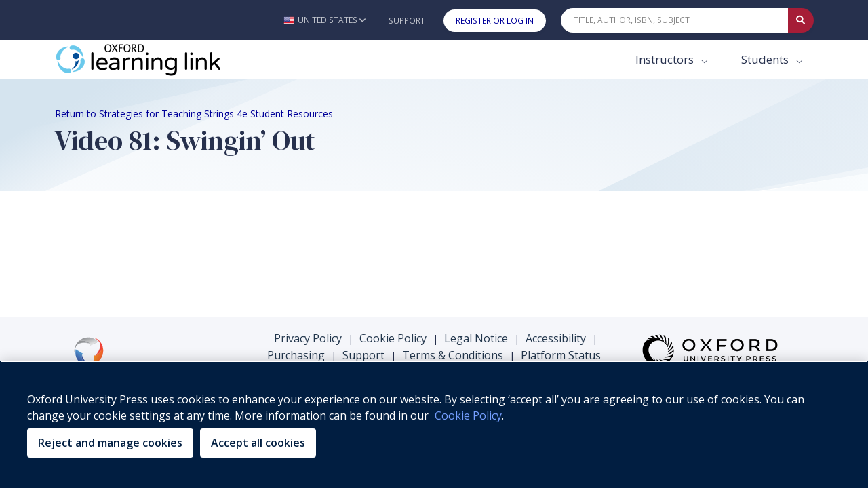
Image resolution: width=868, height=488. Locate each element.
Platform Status (561, 355)
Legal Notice (476, 338)
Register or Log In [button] (495, 21)
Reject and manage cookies (110, 443)
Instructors (666, 59)
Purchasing (296, 355)
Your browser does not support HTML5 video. (157, 251)
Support (407, 21)
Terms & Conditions (453, 355)
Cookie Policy (393, 338)
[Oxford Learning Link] (157, 60)
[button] (324, 20)
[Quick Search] (675, 20)
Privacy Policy (308, 338)
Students (766, 59)
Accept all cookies (258, 443)
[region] (434, 424)
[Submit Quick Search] (801, 20)
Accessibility (556, 338)
